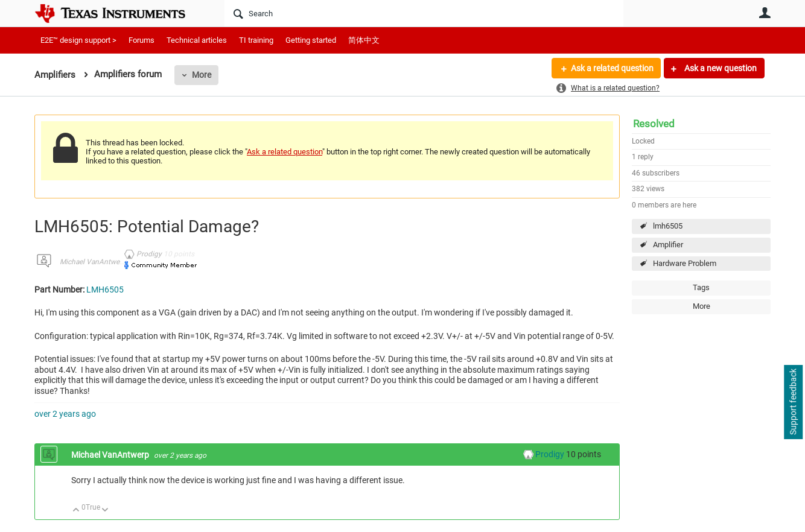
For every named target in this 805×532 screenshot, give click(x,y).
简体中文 (364, 40)
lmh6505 (668, 226)
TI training (256, 40)
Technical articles (197, 40)
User (765, 13)
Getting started (311, 40)
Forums (142, 40)
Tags (701, 287)
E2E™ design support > (78, 40)
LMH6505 (105, 290)
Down (105, 511)
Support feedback (793, 402)
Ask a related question (612, 68)
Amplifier (668, 245)
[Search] (424, 13)
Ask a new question (720, 68)
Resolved (654, 124)
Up (76, 511)
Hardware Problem (685, 263)
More (202, 75)
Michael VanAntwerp (93, 262)
